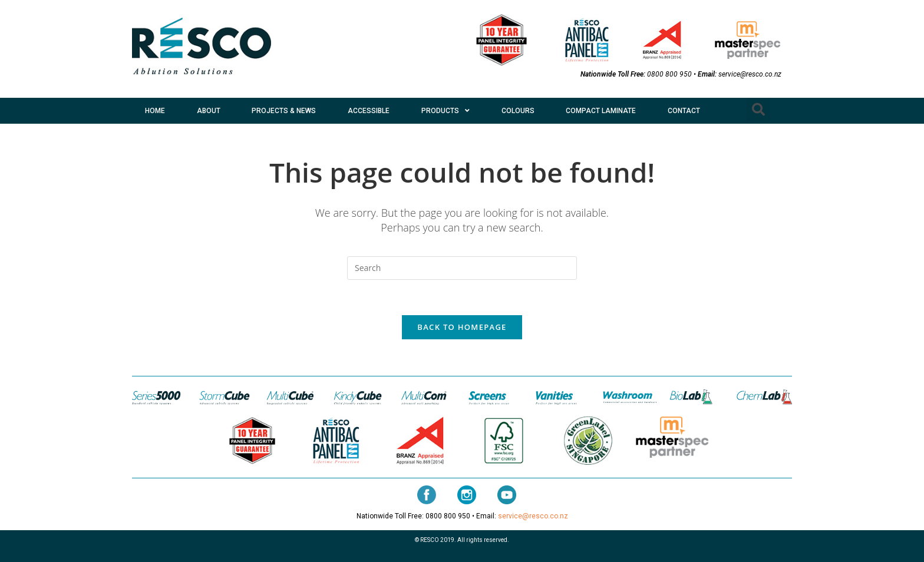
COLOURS (518, 111)
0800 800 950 (669, 74)
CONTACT (684, 111)
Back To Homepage (462, 327)
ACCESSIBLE (369, 111)
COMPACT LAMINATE (601, 111)
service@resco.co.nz (750, 74)
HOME (155, 111)
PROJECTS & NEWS (284, 111)
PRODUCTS (445, 111)
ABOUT (209, 111)
